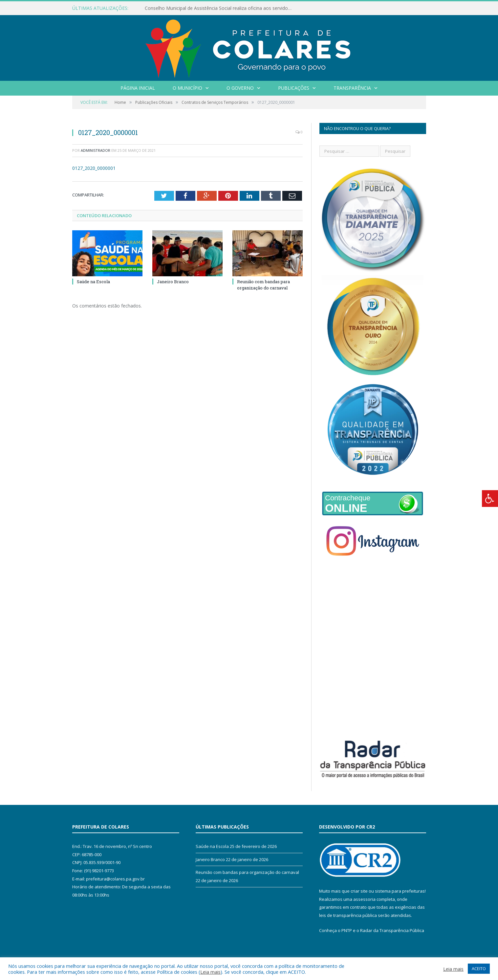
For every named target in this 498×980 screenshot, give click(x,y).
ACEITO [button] (479, 969)
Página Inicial (138, 88)
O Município (187, 88)
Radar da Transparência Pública (392, 930)
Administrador (96, 150)
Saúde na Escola (93, 282)
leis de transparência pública (348, 915)
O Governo (240, 88)
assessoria (364, 899)
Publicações (294, 88)
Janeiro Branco (173, 282)
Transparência (352, 88)
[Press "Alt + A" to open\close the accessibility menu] (490, 499)
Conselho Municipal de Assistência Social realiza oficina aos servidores (220, 8)
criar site (359, 891)
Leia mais (210, 972)
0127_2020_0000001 (94, 168)
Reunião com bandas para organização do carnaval (263, 285)
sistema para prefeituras (400, 891)
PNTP (347, 930)
